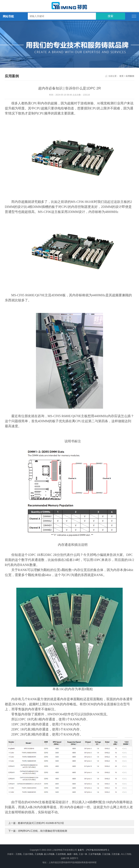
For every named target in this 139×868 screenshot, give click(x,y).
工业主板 (106, 854)
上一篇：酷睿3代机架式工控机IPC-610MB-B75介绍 (36, 823)
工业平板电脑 (95, 854)
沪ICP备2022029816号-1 (98, 850)
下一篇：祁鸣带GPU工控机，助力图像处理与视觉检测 (38, 831)
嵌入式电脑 (49, 854)
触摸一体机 (72, 854)
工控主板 (116, 854)
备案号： (82, 850)
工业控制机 (61, 854)
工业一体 (83, 854)
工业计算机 (28, 854)
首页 (121, 76)
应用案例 (130, 76)
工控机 (19, 854)
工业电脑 (39, 854)
